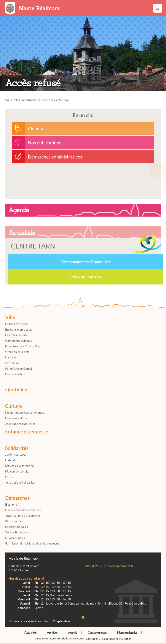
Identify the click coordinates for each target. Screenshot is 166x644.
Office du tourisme (17, 352)
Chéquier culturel (17, 418)
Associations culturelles (20, 424)
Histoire (10, 357)
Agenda (73, 632)
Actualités (30, 632)
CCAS (9, 477)
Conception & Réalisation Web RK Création (109, 639)
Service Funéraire (17, 532)
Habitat (10, 460)
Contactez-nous (97, 632)
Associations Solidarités (20, 482)
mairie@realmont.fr (120, 566)
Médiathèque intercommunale (25, 413)
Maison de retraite (17, 471)
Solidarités (17, 448)
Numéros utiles (15, 538)
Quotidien (16, 390)
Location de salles (17, 527)
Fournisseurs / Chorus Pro (23, 346)
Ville (10, 317)
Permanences (14, 521)
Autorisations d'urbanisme (22, 516)
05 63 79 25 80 (96, 566)
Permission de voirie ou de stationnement (32, 543)
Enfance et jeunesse (27, 432)
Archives (52, 632)
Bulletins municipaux (18, 329)
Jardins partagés (16, 454)
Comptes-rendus (16, 335)
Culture (14, 406)
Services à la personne (19, 466)
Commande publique (19, 341)
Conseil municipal (16, 324)
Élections (11, 504)
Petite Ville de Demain (19, 369)
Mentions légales (127, 632)
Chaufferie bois (15, 374)
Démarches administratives (23, 510)
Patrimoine (12, 363)
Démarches (18, 498)
